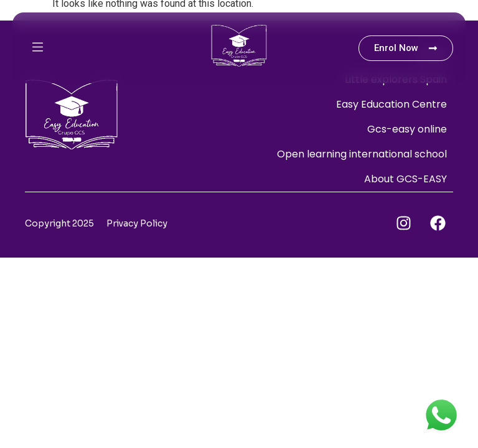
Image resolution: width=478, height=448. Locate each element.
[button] (76, 48)
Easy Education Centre (391, 104)
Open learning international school (362, 154)
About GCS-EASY (405, 179)
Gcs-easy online (407, 129)
